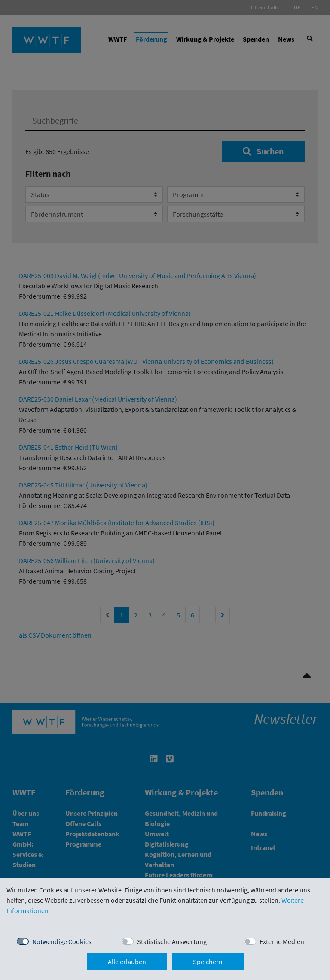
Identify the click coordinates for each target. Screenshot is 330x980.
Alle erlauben (127, 962)
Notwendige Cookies (62, 941)
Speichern (208, 962)
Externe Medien (282, 941)
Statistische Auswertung (172, 941)
